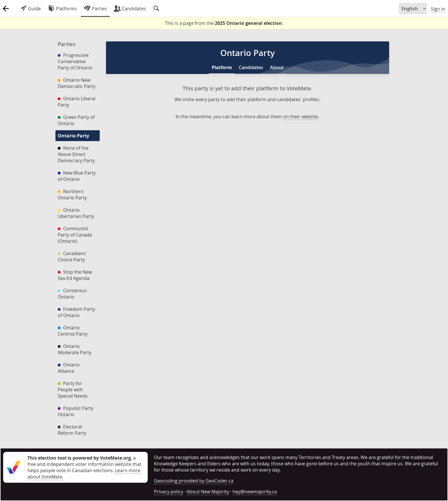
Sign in (438, 9)
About (277, 67)
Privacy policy (169, 492)
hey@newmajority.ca (255, 492)
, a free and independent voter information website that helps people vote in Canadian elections (84, 464)
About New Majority (208, 492)
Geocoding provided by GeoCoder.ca (194, 481)
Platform (222, 67)
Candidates (251, 67)
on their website (301, 117)
